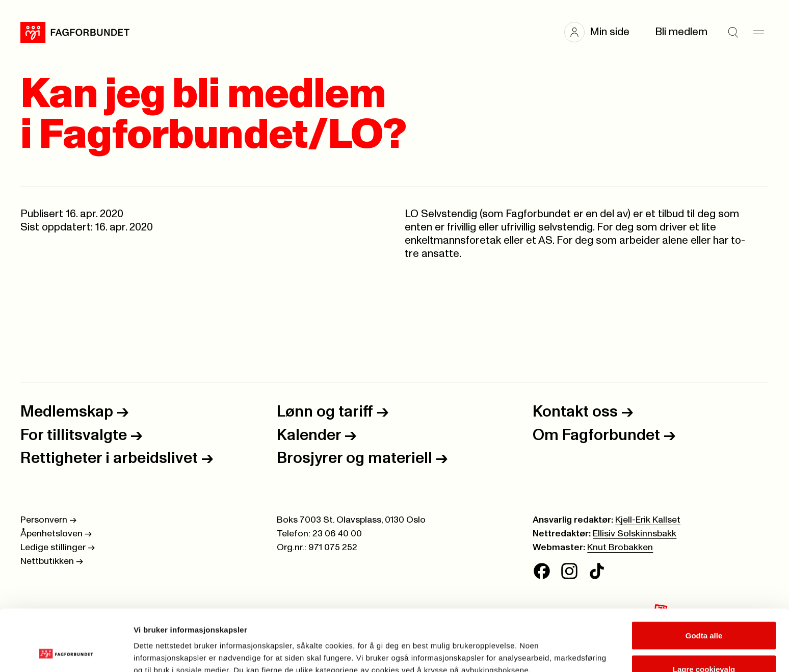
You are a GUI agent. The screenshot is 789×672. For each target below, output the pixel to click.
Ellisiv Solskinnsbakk (635, 534)
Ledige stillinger (58, 548)
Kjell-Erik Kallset (648, 520)
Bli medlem (681, 32)
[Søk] (733, 32)
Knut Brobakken (620, 548)
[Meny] (758, 32)
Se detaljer (548, 646)
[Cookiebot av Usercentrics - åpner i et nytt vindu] (66, 652)
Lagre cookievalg (704, 612)
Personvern (48, 520)
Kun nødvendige (704, 645)
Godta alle (704, 578)
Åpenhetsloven (56, 534)
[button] (602, 32)
